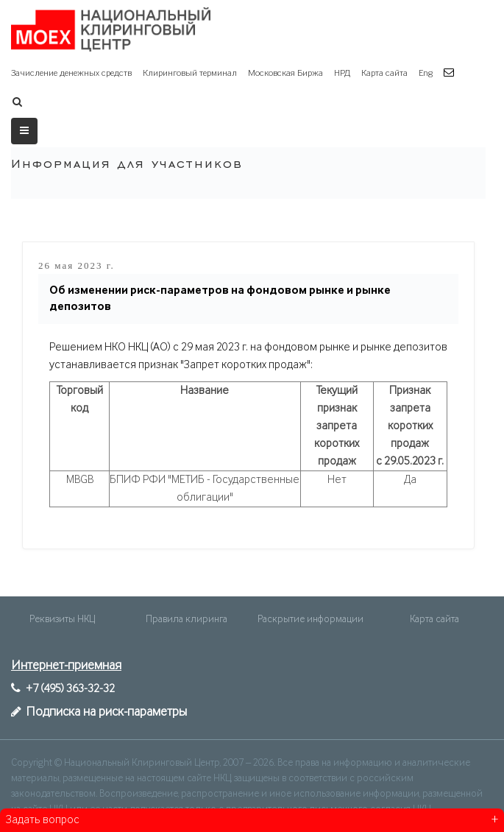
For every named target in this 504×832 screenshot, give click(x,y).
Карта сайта (384, 73)
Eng (426, 73)
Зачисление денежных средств (71, 73)
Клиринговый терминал (190, 73)
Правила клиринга (187, 619)
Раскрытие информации (310, 619)
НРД (342, 73)
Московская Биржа (285, 73)
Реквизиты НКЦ (62, 619)
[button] (451, 73)
